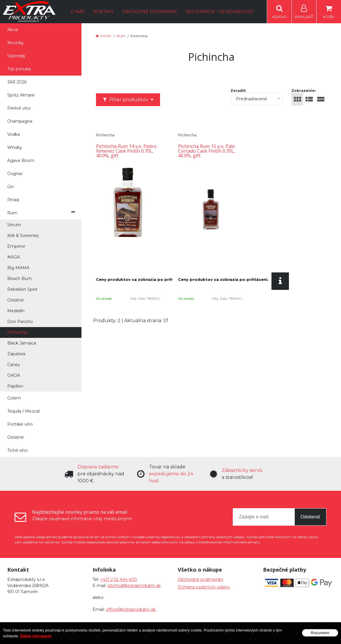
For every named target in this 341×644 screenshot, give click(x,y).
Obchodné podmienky (150, 12)
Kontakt (103, 12)
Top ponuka (19, 69)
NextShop (183, 635)
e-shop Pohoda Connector (217, 635)
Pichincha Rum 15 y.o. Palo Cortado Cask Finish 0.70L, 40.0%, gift (207, 151)
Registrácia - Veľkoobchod (220, 12)
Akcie (13, 30)
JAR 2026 (17, 82)
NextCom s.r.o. (258, 635)
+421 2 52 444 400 (119, 579)
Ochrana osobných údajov (204, 587)
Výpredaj (16, 56)
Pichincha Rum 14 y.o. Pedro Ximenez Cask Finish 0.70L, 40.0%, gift (126, 151)
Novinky (16, 43)
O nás (78, 12)
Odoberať (310, 517)
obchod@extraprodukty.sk (134, 586)
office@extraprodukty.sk (131, 609)
